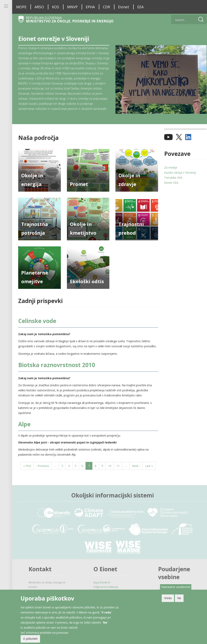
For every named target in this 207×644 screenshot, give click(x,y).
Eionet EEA (169, 188)
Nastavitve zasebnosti (176, 587)
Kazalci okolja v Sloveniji (178, 178)
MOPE (21, 7)
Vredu (168, 598)
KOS (55, 7)
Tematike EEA (171, 183)
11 (118, 474)
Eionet (124, 7)
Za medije (169, 173)
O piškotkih (30, 639)
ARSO (39, 7)
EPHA (90, 7)
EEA (140, 7)
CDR (106, 7)
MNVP (72, 7)
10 (110, 474)
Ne (179, 598)
